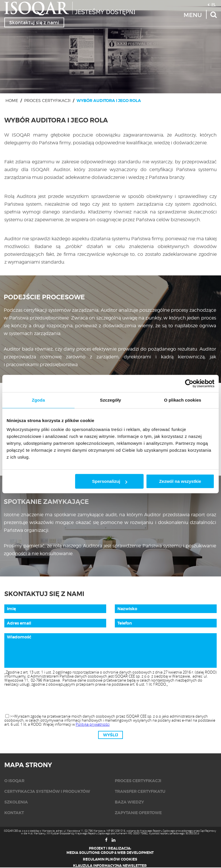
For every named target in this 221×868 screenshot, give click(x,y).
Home (12, 100)
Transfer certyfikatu (140, 791)
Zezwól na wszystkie (180, 481)
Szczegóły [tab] (110, 400)
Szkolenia (16, 802)
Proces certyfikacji (47, 100)
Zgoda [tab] (39, 400)
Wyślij (110, 735)
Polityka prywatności (93, 724)
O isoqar (14, 781)
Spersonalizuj (110, 481)
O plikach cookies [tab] (183, 400)
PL (214, 4)
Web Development (135, 853)
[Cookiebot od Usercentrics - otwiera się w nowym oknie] (189, 383)
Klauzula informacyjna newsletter (110, 866)
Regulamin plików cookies (110, 859)
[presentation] (110, 701)
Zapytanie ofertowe (138, 813)
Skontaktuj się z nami (34, 22)
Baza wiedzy (129, 802)
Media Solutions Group (90, 853)
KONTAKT (14, 813)
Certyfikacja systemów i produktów (47, 791)
